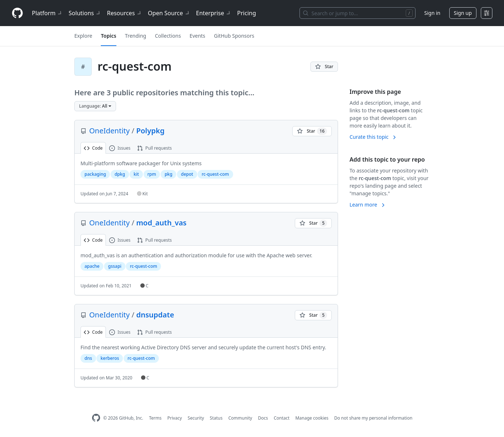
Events (197, 36)
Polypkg (150, 131)
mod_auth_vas (162, 223)
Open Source (169, 13)
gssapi (115, 266)
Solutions (85, 13)
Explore (83, 36)
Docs (263, 418)
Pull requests (154, 148)
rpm (152, 174)
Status (216, 418)
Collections (168, 36)
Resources (125, 13)
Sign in (432, 13)
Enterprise (214, 13)
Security (196, 418)
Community (240, 418)
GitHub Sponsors (234, 36)
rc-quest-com (215, 174)
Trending (136, 36)
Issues (120, 148)
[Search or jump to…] (358, 13)
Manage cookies (312, 418)
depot (187, 174)
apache (92, 266)
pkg (169, 174)
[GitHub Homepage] (96, 418)
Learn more (368, 205)
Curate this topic (373, 137)
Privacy (175, 418)
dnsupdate (155, 315)
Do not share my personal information (373, 418)
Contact (282, 418)
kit (136, 174)
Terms (155, 418)
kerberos (110, 358)
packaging (95, 174)
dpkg (120, 174)
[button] (95, 106)
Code (93, 148)
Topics (108, 36)
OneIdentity (110, 131)
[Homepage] (17, 13)
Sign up (463, 13)
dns (88, 358)
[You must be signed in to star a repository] (324, 67)
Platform (47, 13)
